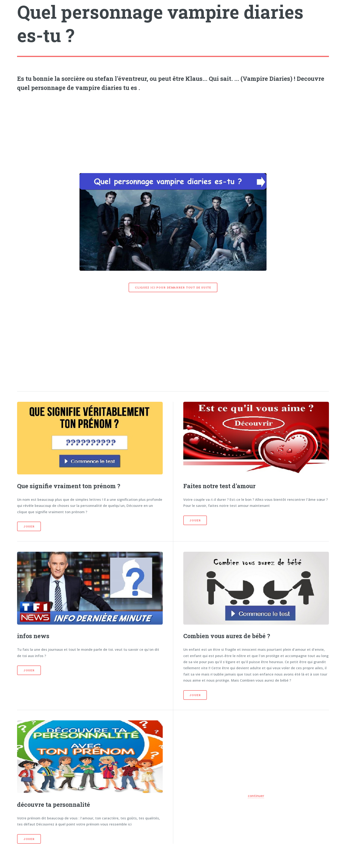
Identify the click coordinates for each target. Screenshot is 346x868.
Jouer (29, 526)
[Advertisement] (173, 131)
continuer (256, 796)
